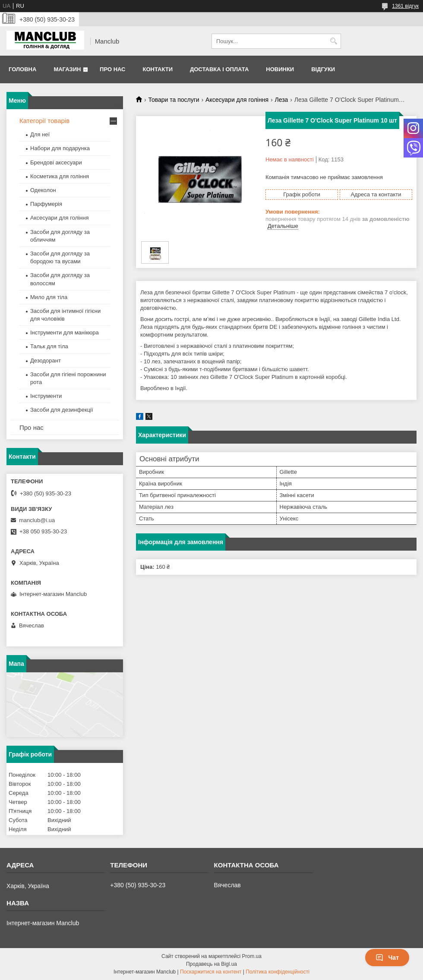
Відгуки (323, 69)
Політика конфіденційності (278, 972)
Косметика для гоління (60, 176)
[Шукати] (333, 41)
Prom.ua (252, 956)
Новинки (280, 69)
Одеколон (43, 190)
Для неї (40, 134)
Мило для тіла (49, 297)
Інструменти (46, 396)
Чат (387, 958)
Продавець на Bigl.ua (211, 964)
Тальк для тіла (49, 346)
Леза (281, 100)
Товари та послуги (174, 100)
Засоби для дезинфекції (62, 410)
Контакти (158, 69)
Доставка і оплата (219, 69)
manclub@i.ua (37, 520)
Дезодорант (46, 361)
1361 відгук (405, 6)
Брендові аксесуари (56, 162)
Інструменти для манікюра (65, 332)
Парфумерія (46, 204)
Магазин (67, 69)
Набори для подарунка (60, 148)
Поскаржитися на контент (211, 972)
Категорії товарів (44, 121)
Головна (22, 69)
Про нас (112, 69)
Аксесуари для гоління (237, 100)
